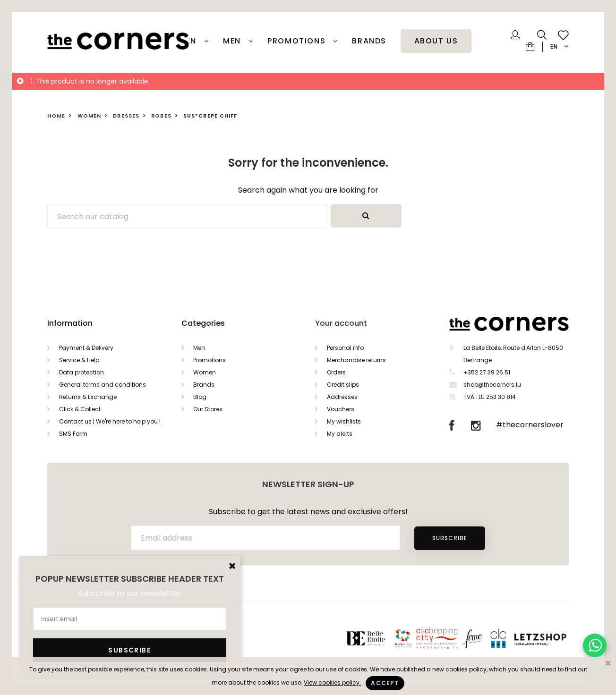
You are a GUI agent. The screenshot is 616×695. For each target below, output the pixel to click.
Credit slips (343, 385)
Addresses (342, 397)
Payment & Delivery (86, 348)
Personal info (345, 348)
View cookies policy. (332, 682)
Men (233, 41)
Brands (369, 41)
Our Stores (208, 409)
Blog (200, 397)
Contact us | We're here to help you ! (110, 421)
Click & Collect (80, 409)
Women (205, 372)
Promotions (210, 360)
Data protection (81, 372)
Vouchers (341, 409)
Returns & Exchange (88, 397)
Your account (341, 323)
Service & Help (79, 360)
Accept (385, 683)
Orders (336, 372)
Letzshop (552, 638)
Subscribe (450, 538)
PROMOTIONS (298, 41)
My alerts (340, 434)
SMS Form (73, 434)
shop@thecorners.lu (492, 385)
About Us (436, 41)
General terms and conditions (103, 385)
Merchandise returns (356, 360)
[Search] (187, 216)
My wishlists (344, 421)
